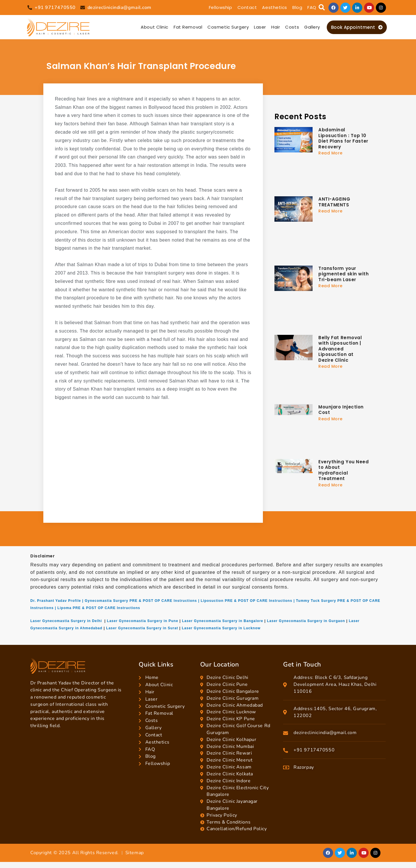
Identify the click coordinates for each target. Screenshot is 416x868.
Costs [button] (292, 27)
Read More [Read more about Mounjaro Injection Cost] (330, 419)
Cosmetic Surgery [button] (228, 27)
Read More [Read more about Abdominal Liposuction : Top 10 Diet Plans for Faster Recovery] (330, 153)
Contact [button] (247, 7)
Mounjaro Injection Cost (341, 410)
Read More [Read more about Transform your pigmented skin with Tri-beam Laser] (330, 286)
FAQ (312, 7)
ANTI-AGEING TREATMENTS (334, 202)
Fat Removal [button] (188, 27)
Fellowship (221, 7)
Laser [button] (260, 27)
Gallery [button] (312, 27)
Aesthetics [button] (275, 7)
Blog (297, 7)
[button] (322, 8)
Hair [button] (276, 27)
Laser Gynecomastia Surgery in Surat (142, 628)
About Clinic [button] (155, 27)
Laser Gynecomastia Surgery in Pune (143, 621)
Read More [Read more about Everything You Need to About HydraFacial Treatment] (330, 485)
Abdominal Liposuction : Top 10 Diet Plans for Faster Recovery (343, 138)
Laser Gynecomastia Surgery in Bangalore (223, 621)
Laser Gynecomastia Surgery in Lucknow (221, 628)
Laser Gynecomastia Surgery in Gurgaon (306, 621)
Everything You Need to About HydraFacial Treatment (344, 470)
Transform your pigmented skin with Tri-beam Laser (344, 274)
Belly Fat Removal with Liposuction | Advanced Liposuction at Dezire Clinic (340, 349)
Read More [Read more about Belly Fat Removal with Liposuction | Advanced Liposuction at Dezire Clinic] (330, 366)
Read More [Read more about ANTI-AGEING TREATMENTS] (330, 211)
